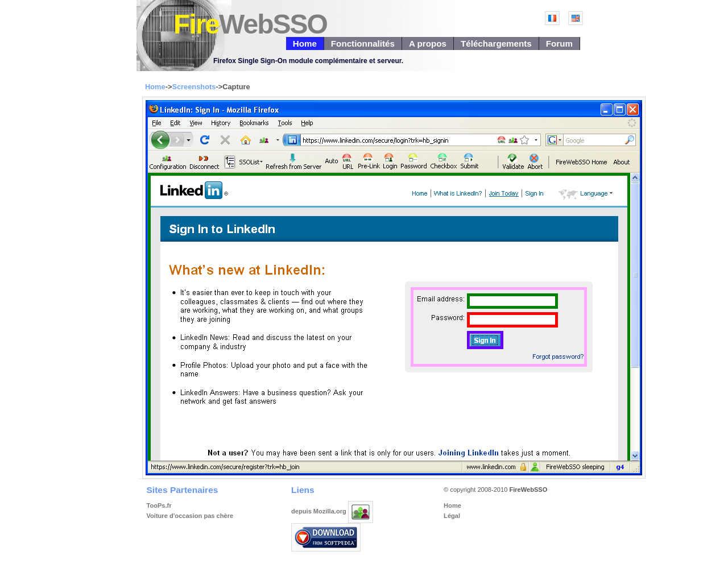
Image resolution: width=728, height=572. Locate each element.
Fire (250, 24)
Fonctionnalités (363, 43)
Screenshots (194, 87)
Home (305, 43)
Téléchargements (496, 43)
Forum (559, 43)
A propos (428, 43)
